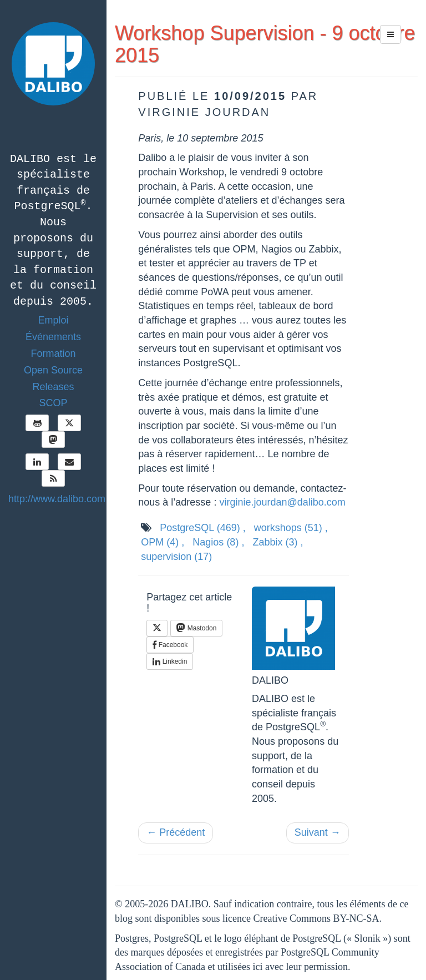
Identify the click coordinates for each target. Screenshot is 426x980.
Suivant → (318, 832)
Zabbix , (278, 542)
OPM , (163, 542)
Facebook (170, 645)
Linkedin (170, 661)
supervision (176, 557)
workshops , (291, 528)
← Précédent (176, 832)
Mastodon (196, 628)
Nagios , (218, 542)
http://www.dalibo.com (57, 499)
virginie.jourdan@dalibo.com (282, 502)
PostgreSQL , (202, 528)
